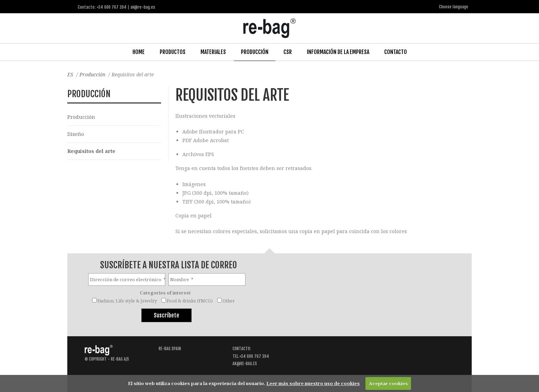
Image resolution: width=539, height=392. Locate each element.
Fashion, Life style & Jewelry (127, 301)
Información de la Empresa (338, 52)
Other (229, 301)
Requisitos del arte (91, 151)
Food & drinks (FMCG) (190, 301)
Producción (255, 52)
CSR (288, 52)
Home (139, 52)
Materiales (213, 52)
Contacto (396, 52)
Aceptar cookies (388, 383)
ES (70, 74)
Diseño (76, 134)
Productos (173, 52)
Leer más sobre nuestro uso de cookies (313, 383)
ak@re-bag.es (245, 364)
